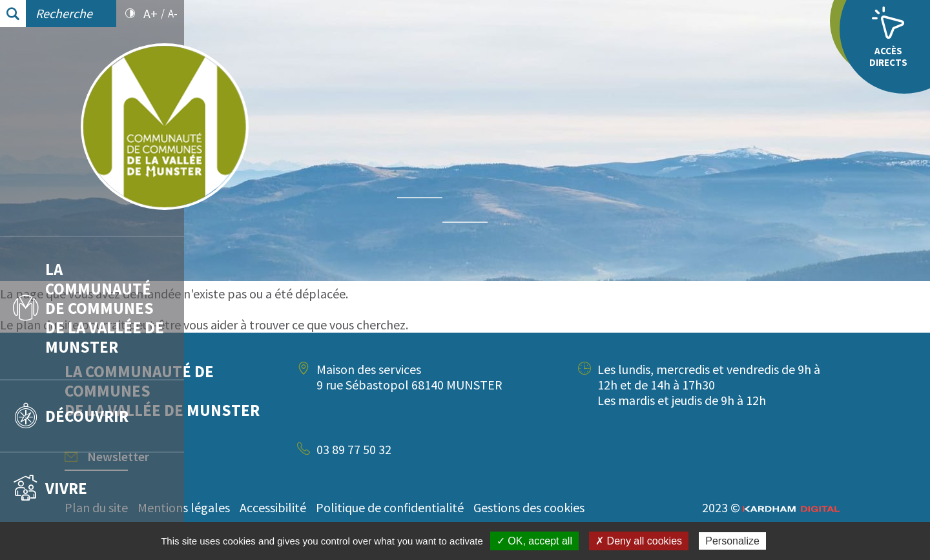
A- (173, 14)
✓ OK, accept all (534, 541)
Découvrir (71, 416)
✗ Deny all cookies (639, 541)
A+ (150, 14)
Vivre (50, 488)
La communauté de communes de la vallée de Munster (88, 308)
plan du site (231, 325)
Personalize (732, 541)
